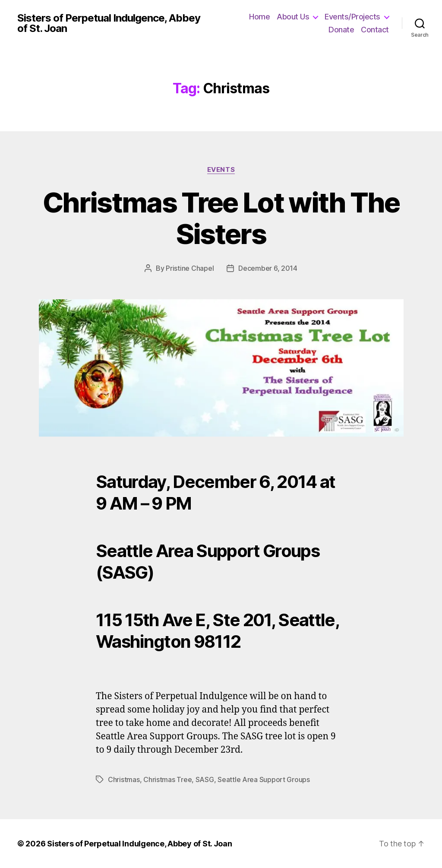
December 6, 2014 (268, 268)
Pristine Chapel (190, 268)
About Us (293, 17)
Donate (341, 30)
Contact (375, 30)
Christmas (124, 779)
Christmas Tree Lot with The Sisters (221, 218)
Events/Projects (352, 17)
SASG (205, 779)
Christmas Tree (167, 779)
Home (259, 17)
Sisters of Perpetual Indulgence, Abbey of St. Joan (109, 23)
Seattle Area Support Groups (264, 779)
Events (221, 170)
